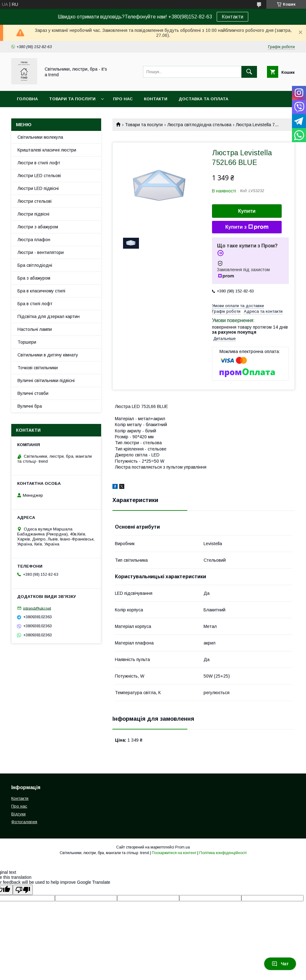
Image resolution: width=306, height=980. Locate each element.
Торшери (27, 342)
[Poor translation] (23, 890)
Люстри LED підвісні (38, 188)
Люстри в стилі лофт (39, 163)
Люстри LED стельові (39, 176)
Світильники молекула (40, 137)
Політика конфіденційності (223, 853)
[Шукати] (249, 72)
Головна (27, 99)
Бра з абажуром (34, 278)
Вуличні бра (30, 406)
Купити (247, 211)
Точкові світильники (38, 368)
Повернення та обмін (43, 115)
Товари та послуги (72, 99)
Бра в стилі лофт (35, 304)
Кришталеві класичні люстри (47, 150)
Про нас (123, 99)
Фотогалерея (24, 822)
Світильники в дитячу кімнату (48, 355)
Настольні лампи (35, 329)
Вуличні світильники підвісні (46, 381)
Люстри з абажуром (38, 227)
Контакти (232, 17)
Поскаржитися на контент (174, 853)
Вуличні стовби (33, 393)
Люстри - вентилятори (41, 252)
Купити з (247, 227)
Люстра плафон (34, 240)
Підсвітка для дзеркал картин (49, 316)
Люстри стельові (35, 201)
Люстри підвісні (33, 214)
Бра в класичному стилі (41, 291)
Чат (280, 964)
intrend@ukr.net (37, 608)
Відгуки (18, 814)
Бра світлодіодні (35, 265)
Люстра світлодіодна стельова (199, 125)
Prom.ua (183, 847)
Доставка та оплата (203, 99)
